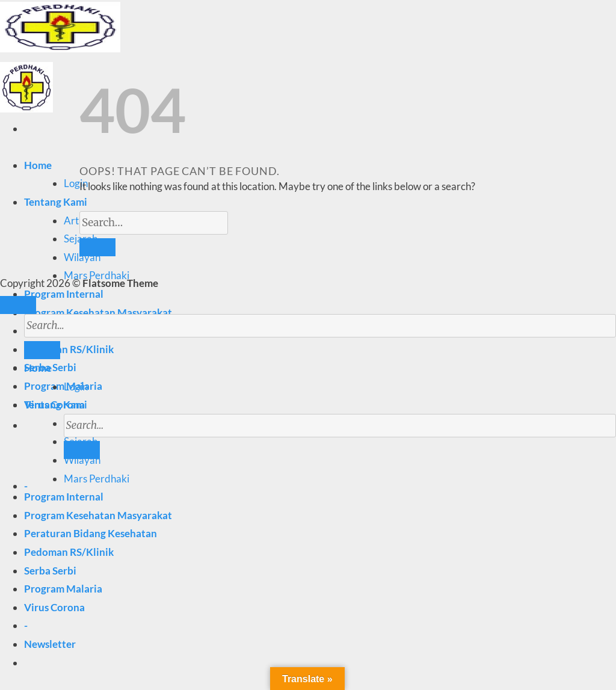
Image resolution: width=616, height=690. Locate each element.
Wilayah (82, 257)
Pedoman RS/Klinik (69, 552)
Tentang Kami (56, 202)
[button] (50, 644)
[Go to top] (18, 305)
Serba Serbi (50, 571)
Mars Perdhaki (97, 479)
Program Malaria (63, 589)
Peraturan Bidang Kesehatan (91, 533)
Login (76, 183)
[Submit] (82, 450)
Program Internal (64, 294)
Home (38, 165)
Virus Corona (54, 607)
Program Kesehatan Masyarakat (98, 313)
